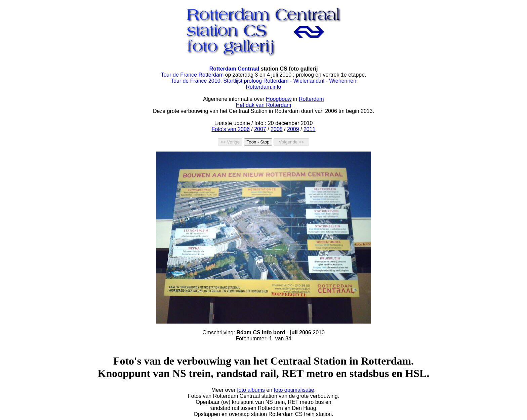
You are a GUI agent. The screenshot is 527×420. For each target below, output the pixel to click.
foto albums (251, 390)
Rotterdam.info (264, 87)
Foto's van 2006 (230, 129)
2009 (293, 129)
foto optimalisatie (294, 390)
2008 (277, 129)
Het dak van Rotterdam (264, 105)
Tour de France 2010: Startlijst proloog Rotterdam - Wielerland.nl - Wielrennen (263, 81)
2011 (310, 129)
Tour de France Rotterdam (192, 75)
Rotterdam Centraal (234, 69)
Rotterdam (311, 99)
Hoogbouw (279, 99)
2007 (260, 129)
